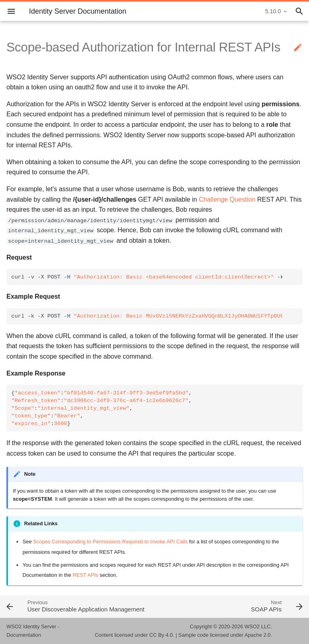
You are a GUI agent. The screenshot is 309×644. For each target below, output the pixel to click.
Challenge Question (227, 199)
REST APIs (86, 575)
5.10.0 (273, 11)
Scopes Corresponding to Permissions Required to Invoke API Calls (110, 542)
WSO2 (252, 626)
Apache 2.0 (258, 635)
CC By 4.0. (162, 635)
